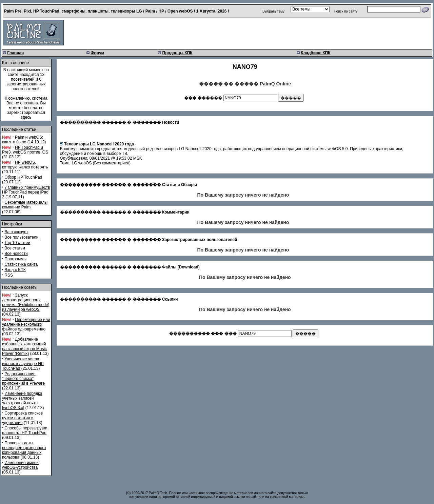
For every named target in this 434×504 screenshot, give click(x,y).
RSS (9, 275)
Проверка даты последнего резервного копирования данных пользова (24, 450)
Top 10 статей (17, 243)
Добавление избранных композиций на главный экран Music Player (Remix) (24, 346)
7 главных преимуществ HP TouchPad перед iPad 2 (26, 192)
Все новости (16, 254)
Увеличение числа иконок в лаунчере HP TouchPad (23, 364)
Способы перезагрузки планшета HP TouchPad (25, 430)
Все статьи (15, 248)
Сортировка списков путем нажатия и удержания (22, 418)
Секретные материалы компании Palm (25, 205)
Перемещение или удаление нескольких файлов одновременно (26, 324)
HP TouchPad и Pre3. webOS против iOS (25, 150)
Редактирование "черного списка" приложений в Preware (23, 379)
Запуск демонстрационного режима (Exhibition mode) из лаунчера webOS (26, 302)
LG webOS (82, 163)
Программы (15, 259)
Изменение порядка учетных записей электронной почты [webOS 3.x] (22, 401)
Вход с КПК (15, 270)
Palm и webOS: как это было (23, 140)
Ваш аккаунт (16, 232)
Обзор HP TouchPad (23, 177)
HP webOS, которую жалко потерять (25, 165)
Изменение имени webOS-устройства (20, 465)
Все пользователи (21, 237)
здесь (26, 117)
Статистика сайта (21, 264)
